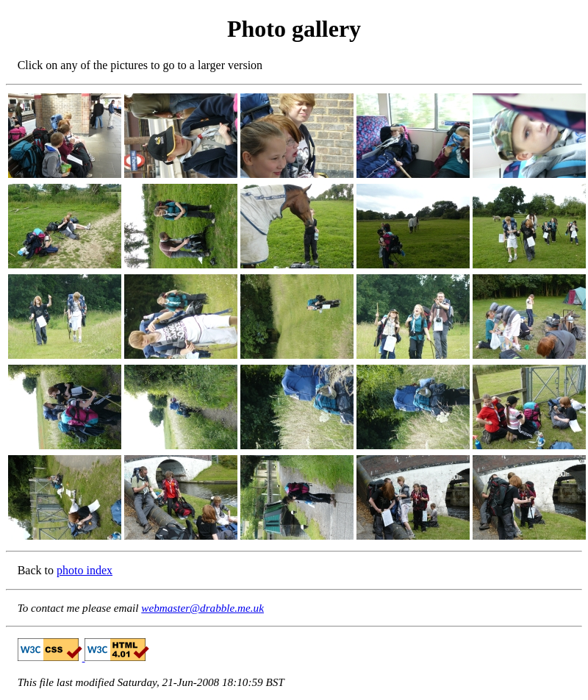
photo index (85, 570)
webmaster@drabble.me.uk (202, 608)
